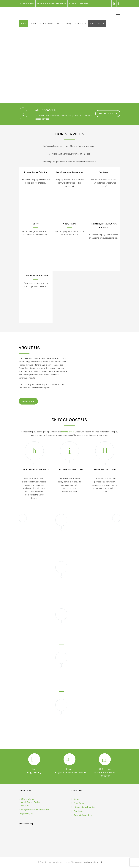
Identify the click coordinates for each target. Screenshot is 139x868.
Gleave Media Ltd (94, 862)
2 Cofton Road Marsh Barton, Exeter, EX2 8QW (30, 802)
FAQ (59, 24)
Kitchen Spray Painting (36, 172)
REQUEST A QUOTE (108, 114)
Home (23, 24)
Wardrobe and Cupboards (70, 172)
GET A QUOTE (97, 24)
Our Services (46, 24)
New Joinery (69, 224)
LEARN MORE (28, 401)
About (33, 24)
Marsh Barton (67, 432)
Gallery (68, 24)
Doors (36, 224)
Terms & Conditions (83, 815)
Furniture (103, 172)
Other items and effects (36, 276)
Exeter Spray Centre (80, 3)
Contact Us (81, 24)
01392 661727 (28, 3)
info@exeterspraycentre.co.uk (53, 3)
